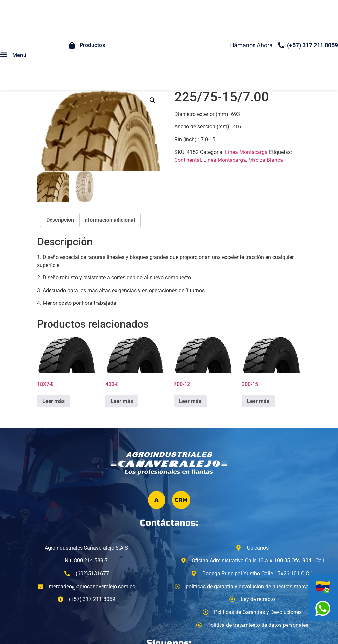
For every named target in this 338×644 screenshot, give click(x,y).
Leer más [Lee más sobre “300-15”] (258, 401)
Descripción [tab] (60, 220)
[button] (152, 100)
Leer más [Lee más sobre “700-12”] (190, 401)
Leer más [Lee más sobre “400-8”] (122, 401)
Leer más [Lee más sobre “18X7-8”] (53, 401)
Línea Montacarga (246, 152)
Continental (188, 160)
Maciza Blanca (266, 160)
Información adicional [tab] (109, 220)
